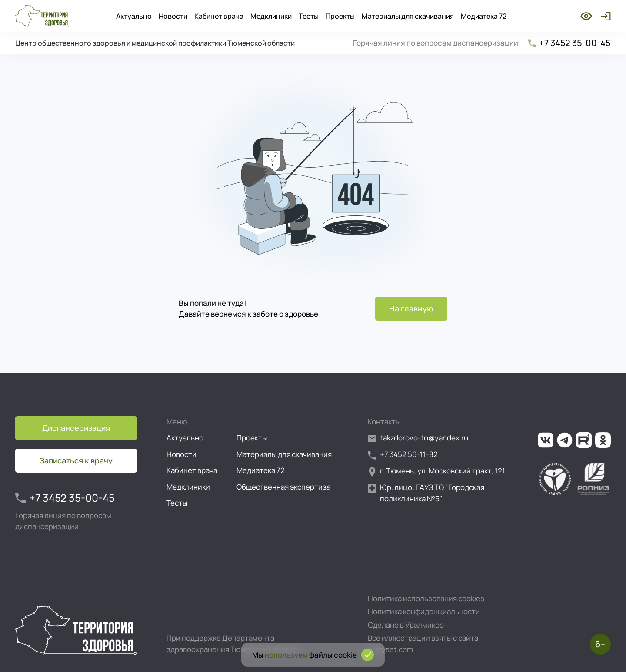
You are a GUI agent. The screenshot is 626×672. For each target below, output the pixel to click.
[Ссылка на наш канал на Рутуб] (584, 440)
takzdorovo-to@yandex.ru (418, 438)
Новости (173, 16)
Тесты (309, 16)
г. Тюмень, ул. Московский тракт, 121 (436, 471)
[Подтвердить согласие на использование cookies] (368, 655)
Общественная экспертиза (283, 487)
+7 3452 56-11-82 (403, 455)
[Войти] (604, 16)
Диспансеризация (76, 428)
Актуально (134, 16)
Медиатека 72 (484, 16)
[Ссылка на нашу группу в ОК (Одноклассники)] (603, 440)
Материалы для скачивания (408, 16)
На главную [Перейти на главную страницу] (411, 308)
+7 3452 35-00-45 (569, 43)
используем (286, 655)
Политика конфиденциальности (424, 611)
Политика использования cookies (426, 598)
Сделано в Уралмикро (406, 625)
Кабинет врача (219, 16)
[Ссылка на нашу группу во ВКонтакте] (546, 440)
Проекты (340, 16)
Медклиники (271, 16)
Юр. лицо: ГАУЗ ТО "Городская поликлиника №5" (426, 493)
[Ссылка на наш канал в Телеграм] (565, 440)
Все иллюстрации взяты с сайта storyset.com (423, 644)
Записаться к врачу (76, 460)
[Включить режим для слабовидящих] (586, 16)
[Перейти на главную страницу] (42, 16)
